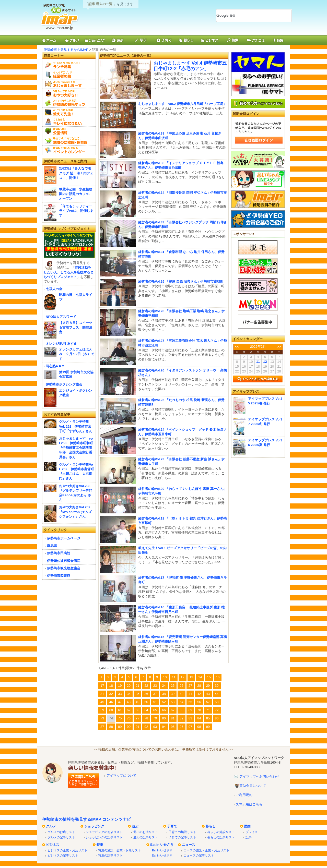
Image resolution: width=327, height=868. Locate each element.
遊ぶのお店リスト (146, 832)
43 (208, 694)
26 (181, 686)
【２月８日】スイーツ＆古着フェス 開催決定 (76, 327)
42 (199, 694)
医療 (247, 826)
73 (102, 718)
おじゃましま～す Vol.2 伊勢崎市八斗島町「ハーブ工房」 (182, 104)
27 (190, 686)
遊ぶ (135, 826)
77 (137, 718)
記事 (249, 837)
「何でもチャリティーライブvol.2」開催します (76, 211)
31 (102, 694)
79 (155, 718)
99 (208, 727)
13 (191, 677)
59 (102, 710)
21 (137, 686)
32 (111, 694)
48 (129, 702)
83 (190, 718)
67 (173, 710)
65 (155, 710)
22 (146, 686)
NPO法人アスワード (61, 317)
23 (155, 686)
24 (164, 686)
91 (137, 727)
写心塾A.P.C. (55, 366)
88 (111, 727)
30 (217, 686)
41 (190, 694)
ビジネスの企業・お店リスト (67, 850)
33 (120, 694)
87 (102, 727)
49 (137, 702)
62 (129, 710)
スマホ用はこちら (249, 804)
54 (181, 702)
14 (200, 677)
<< (237, 347)
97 (190, 727)
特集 (100, 845)
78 (146, 718)
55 (190, 702)
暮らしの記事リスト (221, 837)
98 (199, 727)
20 (129, 686)
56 (199, 702)
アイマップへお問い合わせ (259, 776)
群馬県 (52, 546)
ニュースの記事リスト (199, 855)
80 (164, 718)
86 (217, 718)
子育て (172, 826)
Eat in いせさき (162, 845)
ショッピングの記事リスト (104, 837)
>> (279, 347)
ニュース (189, 845)
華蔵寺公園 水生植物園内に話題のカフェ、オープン (76, 194)
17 (102, 686)
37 (155, 694)
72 (217, 710)
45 (102, 702)
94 (164, 727)
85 (208, 718)
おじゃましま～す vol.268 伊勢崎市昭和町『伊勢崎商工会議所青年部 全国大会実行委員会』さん (76, 448)
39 (173, 694)
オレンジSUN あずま (61, 343)
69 (190, 710)
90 (129, 727)
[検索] (248, 16)
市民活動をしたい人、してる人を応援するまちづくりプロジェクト (69, 272)
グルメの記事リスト (61, 837)
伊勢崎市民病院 (59, 553)
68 (181, 710)
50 (146, 702)
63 (137, 710)
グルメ (51, 826)
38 (164, 694)
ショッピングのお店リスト (104, 832)
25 (173, 686)
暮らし (211, 826)
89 (120, 727)
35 (137, 694)
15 (209, 677)
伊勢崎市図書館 (59, 576)
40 (181, 694)
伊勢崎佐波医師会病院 (64, 561)
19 (120, 686)
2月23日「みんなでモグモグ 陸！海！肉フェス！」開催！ (76, 173)
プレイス (252, 832)
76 (129, 718)
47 (120, 702)
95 (173, 727)
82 (181, 718)
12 (182, 677)
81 (173, 718)
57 (208, 702)
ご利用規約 (244, 795)
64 (146, 710)
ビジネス (53, 845)
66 (164, 710)
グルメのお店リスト (61, 832)
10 (165, 677)
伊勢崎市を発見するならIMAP (66, 50)
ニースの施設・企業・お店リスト (206, 850)
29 (208, 686)
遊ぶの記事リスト (146, 837)
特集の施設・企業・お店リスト (120, 850)
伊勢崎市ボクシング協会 (64, 384)
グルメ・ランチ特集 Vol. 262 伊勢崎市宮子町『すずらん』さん (76, 426)
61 (120, 710)
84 (199, 718)
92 (146, 727)
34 (129, 694)
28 (199, 686)
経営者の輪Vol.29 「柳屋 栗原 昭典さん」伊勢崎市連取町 (181, 281)
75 (120, 718)
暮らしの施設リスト (221, 832)
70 (199, 710)
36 (146, 694)
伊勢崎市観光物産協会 (64, 568)
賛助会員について (253, 786)
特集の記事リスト (110, 855)
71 (208, 710)
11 (174, 677)
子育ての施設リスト (182, 832)
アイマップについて (121, 775)
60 (111, 710)
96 (181, 727)
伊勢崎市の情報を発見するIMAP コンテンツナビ (86, 819)
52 (164, 702)
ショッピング (94, 826)
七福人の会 (54, 289)
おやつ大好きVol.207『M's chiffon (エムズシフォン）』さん (75, 512)
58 (217, 702)
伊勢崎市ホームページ (64, 538)
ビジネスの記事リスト (63, 855)
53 (173, 702)
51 (155, 702)
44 (217, 694)
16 (218, 677)
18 (111, 686)
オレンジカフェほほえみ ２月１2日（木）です (77, 354)
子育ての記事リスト (182, 837)
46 (111, 702)
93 (155, 727)
